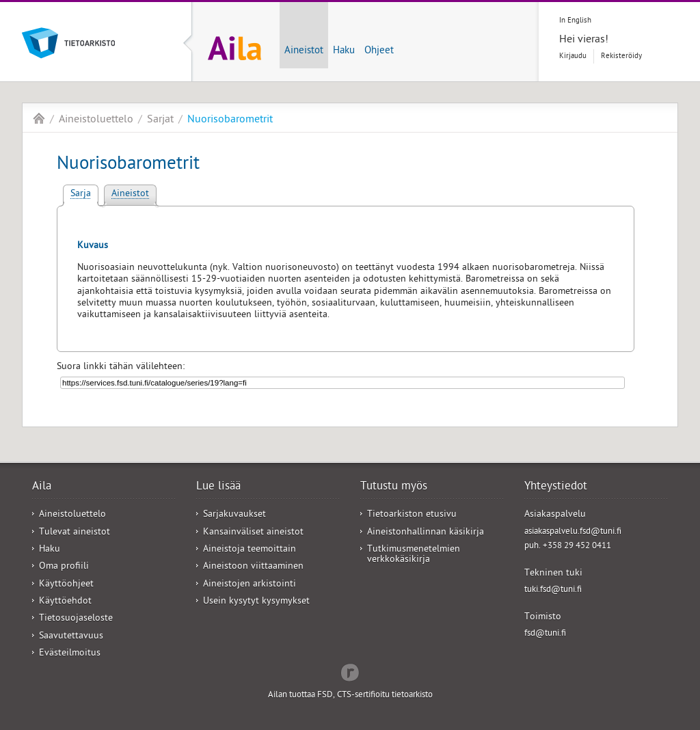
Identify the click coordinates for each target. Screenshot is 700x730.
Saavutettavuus (71, 637)
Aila (39, 118)
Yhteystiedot (556, 487)
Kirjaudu (573, 56)
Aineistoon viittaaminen (253, 567)
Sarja (81, 194)
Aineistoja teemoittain (250, 550)
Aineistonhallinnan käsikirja (426, 533)
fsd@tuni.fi (545, 634)
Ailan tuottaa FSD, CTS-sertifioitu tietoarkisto (350, 695)
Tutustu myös (394, 487)
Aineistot (304, 51)
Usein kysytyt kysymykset (256, 602)
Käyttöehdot (65, 602)
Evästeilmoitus (70, 654)
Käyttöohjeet (66, 585)
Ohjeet (379, 51)
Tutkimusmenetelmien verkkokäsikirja (414, 555)
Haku (344, 51)
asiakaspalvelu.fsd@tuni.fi (573, 532)
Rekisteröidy (621, 56)
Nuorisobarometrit (230, 120)
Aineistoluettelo (96, 120)
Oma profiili (64, 567)
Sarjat (160, 120)
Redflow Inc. (350, 671)
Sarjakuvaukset (234, 515)
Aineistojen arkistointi (250, 585)
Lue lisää (218, 487)
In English (575, 21)
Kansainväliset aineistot (253, 533)
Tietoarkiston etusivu (412, 515)
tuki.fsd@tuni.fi (553, 590)
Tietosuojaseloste (76, 619)
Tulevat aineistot (75, 533)
